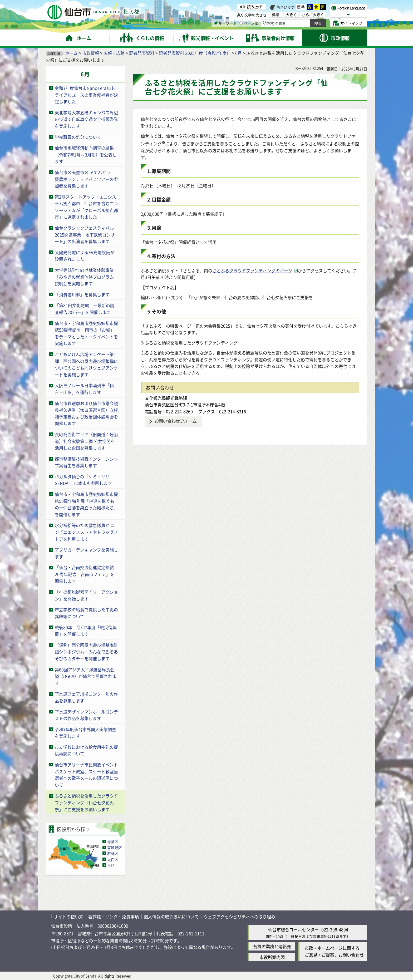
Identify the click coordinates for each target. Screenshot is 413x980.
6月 (239, 53)
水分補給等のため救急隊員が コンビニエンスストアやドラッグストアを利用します (86, 532)
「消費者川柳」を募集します (82, 294)
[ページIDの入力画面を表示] (241, 23)
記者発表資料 (142, 53)
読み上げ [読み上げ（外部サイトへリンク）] (254, 7)
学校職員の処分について (78, 137)
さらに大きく (313, 15)
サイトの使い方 (68, 917)
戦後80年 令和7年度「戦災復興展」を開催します (86, 631)
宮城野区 (115, 848)
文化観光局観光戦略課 (166, 398)
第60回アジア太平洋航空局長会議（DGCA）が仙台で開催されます (86, 676)
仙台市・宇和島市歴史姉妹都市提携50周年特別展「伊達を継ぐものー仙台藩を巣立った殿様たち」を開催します (86, 504)
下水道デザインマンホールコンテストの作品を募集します (86, 715)
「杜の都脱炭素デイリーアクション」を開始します (86, 595)
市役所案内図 (272, 957)
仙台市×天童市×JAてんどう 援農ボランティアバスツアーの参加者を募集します (86, 179)
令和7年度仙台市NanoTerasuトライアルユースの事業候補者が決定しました (86, 95)
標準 (301, 7)
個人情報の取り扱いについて (171, 917)
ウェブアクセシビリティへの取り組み (239, 917)
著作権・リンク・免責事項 (114, 917)
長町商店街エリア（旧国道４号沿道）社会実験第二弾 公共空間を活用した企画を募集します (86, 441)
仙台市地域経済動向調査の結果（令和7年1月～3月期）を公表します (86, 154)
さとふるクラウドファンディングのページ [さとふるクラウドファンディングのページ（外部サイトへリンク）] (252, 270)
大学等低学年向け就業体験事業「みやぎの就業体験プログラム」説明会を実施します (86, 277)
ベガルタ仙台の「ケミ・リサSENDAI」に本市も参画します (83, 480)
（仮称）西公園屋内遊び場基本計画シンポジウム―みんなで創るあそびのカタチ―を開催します (86, 652)
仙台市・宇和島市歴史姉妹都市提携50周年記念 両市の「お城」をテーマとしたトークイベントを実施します (86, 333)
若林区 (113, 853)
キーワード (225, 23)
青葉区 (113, 841)
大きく (291, 15)
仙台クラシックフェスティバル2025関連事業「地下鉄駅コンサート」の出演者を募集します (85, 235)
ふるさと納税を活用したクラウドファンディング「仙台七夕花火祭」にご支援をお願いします (86, 802)
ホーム (71, 53)
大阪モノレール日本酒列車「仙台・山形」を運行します (84, 389)
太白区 (113, 859)
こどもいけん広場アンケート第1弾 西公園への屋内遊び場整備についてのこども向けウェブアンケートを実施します (86, 364)
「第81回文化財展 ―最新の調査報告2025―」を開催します (85, 309)
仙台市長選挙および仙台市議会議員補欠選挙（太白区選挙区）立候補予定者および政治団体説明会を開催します (86, 413)
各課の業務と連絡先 (272, 946)
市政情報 (91, 53)
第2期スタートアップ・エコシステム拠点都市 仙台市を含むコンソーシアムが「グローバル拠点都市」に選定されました (86, 207)
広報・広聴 (114, 53)
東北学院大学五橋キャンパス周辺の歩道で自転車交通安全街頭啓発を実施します (86, 119)
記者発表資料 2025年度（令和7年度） (195, 53)
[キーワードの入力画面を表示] (216, 23)
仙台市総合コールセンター (293, 929)
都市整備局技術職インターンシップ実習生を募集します (86, 462)
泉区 (111, 865)
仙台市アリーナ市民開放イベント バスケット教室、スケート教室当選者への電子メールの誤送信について (86, 775)
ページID (249, 23)
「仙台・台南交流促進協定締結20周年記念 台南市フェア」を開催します (85, 574)
